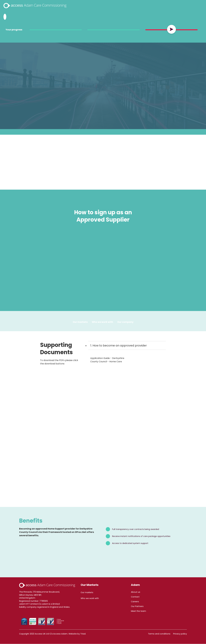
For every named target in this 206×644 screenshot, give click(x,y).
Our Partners (137, 606)
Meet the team (138, 611)
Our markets (87, 593)
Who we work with (102, 322)
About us (136, 592)
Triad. (83, 634)
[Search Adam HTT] (5, 17)
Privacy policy (180, 634)
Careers (135, 602)
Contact (135, 597)
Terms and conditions (159, 634)
